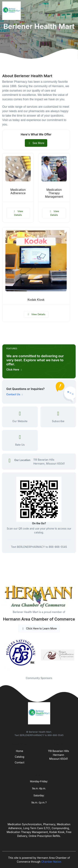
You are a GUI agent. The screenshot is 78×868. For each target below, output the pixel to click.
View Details (18, 213)
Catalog (20, 757)
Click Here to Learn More (39, 628)
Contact (19, 762)
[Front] (12, 11)
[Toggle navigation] (72, 11)
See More (36, 143)
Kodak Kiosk (36, 300)
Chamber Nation (51, 862)
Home (20, 751)
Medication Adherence (18, 192)
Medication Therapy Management (54, 193)
